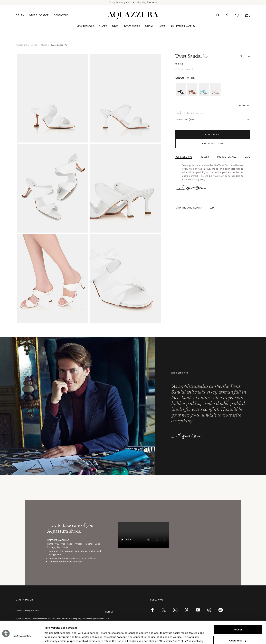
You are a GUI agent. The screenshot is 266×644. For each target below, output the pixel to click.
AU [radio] (198, 113)
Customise (238, 623)
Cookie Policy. (89, 628)
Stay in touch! (25, 486)
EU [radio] (178, 113)
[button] (251, 3)
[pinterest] (187, 496)
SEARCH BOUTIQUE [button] (239, 524)
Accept (238, 612)
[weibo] (209, 496)
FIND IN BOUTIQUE (213, 144)
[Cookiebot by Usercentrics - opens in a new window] (22, 637)
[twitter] (164, 496)
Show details (52, 637)
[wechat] (221, 496)
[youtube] (198, 496)
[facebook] (152, 496)
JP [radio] (203, 113)
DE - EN (20, 15)
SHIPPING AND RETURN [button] (189, 208)
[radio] (181, 89)
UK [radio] (187, 113)
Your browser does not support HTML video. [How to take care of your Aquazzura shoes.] (144, 421)
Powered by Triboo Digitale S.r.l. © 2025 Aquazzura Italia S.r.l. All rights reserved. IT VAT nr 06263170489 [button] (178, 557)
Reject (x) (238, 634)
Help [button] (211, 208)
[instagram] (175, 496)
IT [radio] (183, 113)
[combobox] (213, 120)
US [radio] (192, 113)
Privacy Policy (54, 507)
